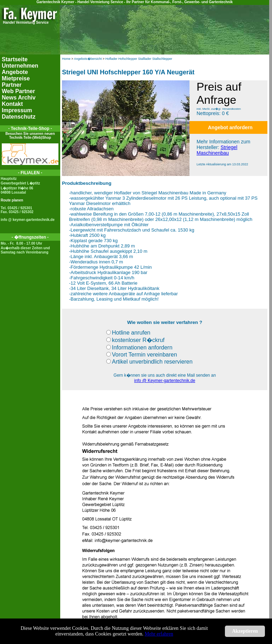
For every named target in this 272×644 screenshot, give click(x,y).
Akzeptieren (245, 631)
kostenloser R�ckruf (135, 340)
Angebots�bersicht (88, 59)
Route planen (12, 200)
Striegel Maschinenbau (217, 150)
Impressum (17, 110)
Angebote (15, 72)
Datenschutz (19, 117)
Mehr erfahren (159, 634)
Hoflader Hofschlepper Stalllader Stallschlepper (139, 59)
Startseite (15, 59)
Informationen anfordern (139, 347)
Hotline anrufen (128, 333)
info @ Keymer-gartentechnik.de (165, 381)
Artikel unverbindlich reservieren (149, 362)
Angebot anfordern (230, 127)
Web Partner (18, 91)
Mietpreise (16, 78)
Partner (12, 85)
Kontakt (12, 104)
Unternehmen (20, 66)
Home (66, 59)
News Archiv (19, 98)
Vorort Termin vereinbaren (142, 355)
